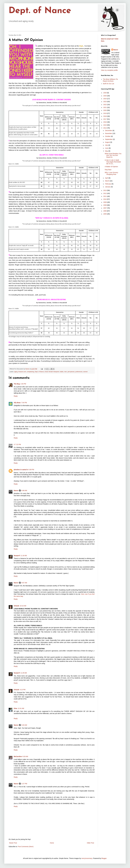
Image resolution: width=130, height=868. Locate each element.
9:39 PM (31, 470)
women (85, 372)
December (109, 131)
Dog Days (108, 170)
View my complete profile (109, 70)
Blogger (104, 858)
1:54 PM (23, 384)
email (46, 372)
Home (52, 843)
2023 (105, 102)
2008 (105, 205)
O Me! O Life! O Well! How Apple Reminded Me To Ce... (113, 162)
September (109, 139)
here (37, 76)
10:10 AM (23, 606)
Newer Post (13, 843)
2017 (105, 119)
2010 (105, 199)
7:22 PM (18, 444)
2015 (105, 125)
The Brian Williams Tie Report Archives (110, 80)
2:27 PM (24, 784)
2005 (105, 214)
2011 (105, 196)
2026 (105, 93)
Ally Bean (17, 403)
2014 (105, 128)
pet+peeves (71, 372)
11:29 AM (24, 673)
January (108, 187)
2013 (105, 190)
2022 (105, 105)
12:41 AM (21, 708)
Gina (15, 708)
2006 (105, 211)
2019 (105, 113)
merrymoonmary (87, 858)
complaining (30, 372)
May (107, 151)
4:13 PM (23, 690)
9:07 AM (24, 583)
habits (62, 372)
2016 (105, 122)
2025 (105, 96)
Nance (16, 491)
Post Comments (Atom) (26, 847)
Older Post (90, 843)
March (107, 181)
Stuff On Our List (109, 84)
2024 (105, 99)
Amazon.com (22, 372)
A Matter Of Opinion (111, 167)
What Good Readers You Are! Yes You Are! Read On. (113, 155)
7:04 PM (24, 403)
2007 (105, 208)
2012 (105, 193)
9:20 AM (24, 725)
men (65, 372)
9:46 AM (24, 491)
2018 (105, 116)
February (108, 184)
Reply (16, 396)
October (108, 136)
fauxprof (17, 556)
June (107, 148)
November (109, 133)
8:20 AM (25, 756)
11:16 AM (24, 556)
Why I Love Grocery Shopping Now (111, 173)
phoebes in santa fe (21, 470)
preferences (79, 372)
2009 (105, 202)
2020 (105, 110)
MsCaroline (18, 756)
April (107, 178)
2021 (105, 107)
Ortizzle (16, 606)
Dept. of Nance (40, 11)
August (108, 142)
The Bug (17, 384)
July (107, 145)
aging (16, 372)
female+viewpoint (54, 372)
